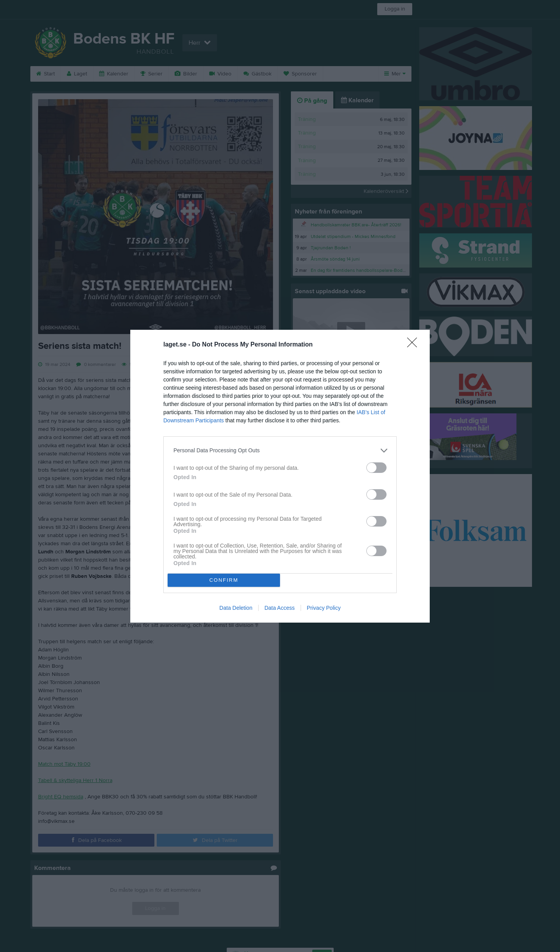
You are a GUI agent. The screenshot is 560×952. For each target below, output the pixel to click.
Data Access (280, 608)
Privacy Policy (324, 608)
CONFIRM (224, 580)
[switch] (376, 468)
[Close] (415, 345)
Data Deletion (236, 608)
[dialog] (280, 476)
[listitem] (280, 451)
